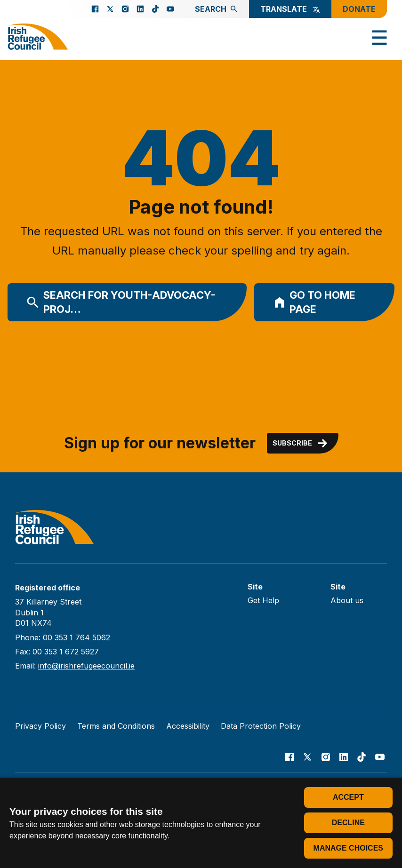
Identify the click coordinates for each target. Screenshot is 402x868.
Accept (348, 797)
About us (347, 600)
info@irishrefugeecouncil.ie (86, 666)
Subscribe (301, 443)
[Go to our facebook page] (95, 9)
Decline (348, 823)
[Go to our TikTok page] (155, 9)
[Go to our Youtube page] (170, 9)
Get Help (263, 600)
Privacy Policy (40, 726)
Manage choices (348, 848)
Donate (359, 9)
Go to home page (314, 302)
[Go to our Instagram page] (125, 9)
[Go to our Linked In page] (140, 9)
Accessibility (188, 726)
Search (216, 9)
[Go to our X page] (110, 9)
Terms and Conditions (116, 726)
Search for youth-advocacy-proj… (121, 302)
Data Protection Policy (261, 726)
